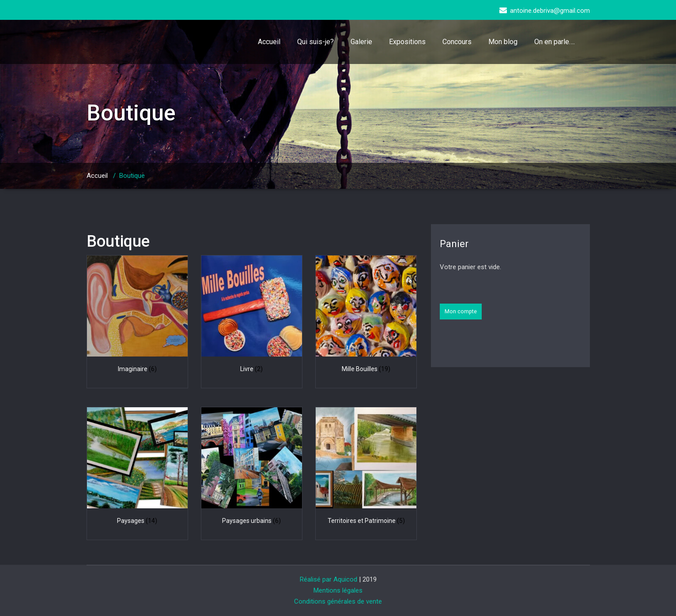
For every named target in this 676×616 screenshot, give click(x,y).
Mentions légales (338, 590)
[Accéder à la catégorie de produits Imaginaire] (138, 316)
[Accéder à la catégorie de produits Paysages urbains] (252, 467)
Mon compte (461, 311)
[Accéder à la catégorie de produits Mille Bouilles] (366, 316)
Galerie (361, 42)
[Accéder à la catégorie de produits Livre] (252, 316)
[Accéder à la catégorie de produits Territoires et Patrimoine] (366, 467)
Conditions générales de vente (338, 601)
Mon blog (503, 42)
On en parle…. (555, 42)
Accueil (269, 42)
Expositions (407, 42)
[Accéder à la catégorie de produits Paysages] (138, 467)
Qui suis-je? (315, 42)
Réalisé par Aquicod (329, 579)
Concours (457, 42)
